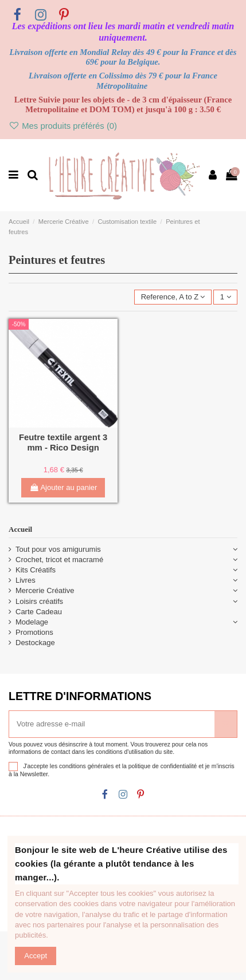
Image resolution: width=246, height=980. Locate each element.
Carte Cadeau (39, 612)
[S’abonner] (226, 724)
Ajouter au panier (63, 487)
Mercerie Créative (45, 590)
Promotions (34, 632)
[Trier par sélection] (173, 297)
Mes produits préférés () (63, 126)
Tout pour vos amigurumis (58, 549)
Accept (36, 956)
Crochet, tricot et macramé (59, 560)
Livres (26, 580)
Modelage (32, 622)
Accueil (20, 529)
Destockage (35, 643)
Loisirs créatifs (39, 601)
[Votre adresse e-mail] (112, 724)
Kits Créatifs (36, 570)
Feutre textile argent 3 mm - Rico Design (63, 442)
